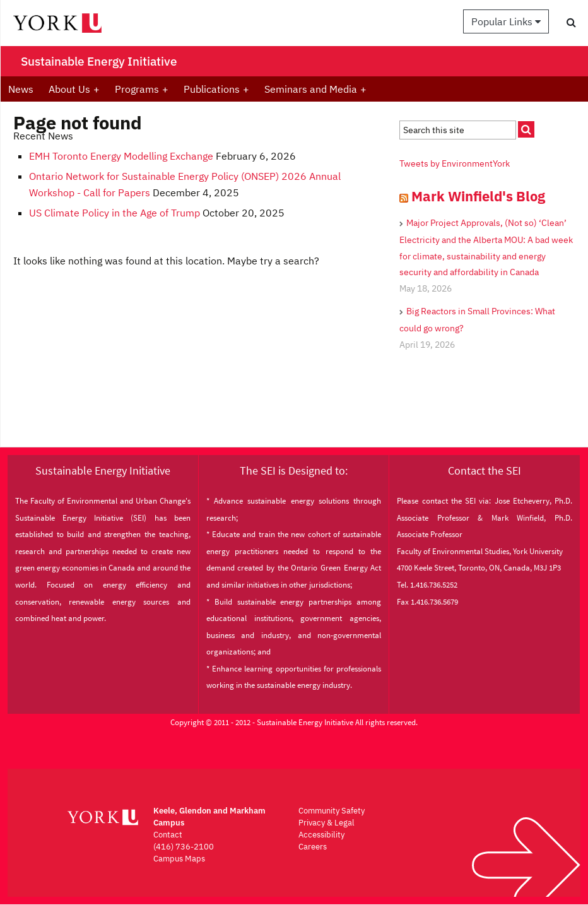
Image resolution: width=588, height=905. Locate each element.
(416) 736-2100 (184, 847)
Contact (168, 835)
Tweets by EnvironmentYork (455, 163)
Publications (216, 89)
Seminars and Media (315, 89)
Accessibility (321, 835)
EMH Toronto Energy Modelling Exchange (121, 156)
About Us (74, 89)
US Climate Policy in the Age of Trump (115, 213)
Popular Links (506, 21)
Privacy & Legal (326, 823)
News (21, 89)
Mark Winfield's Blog (478, 196)
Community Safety (332, 811)
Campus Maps (179, 859)
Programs (142, 89)
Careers (313, 847)
